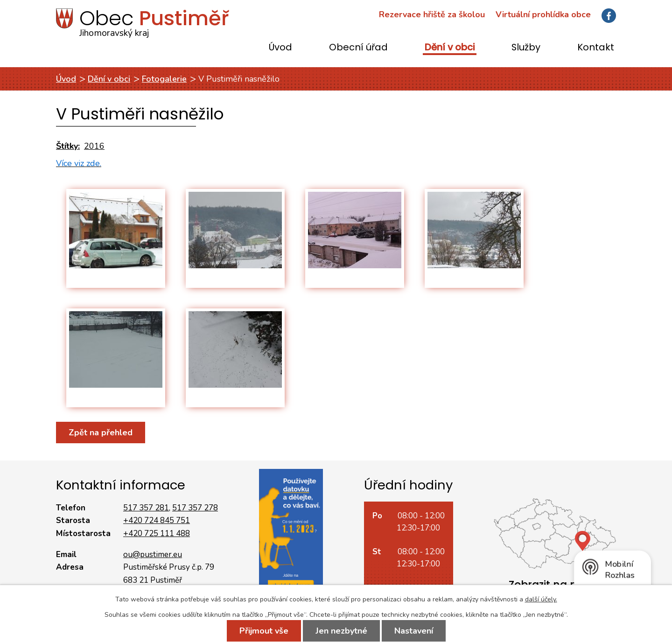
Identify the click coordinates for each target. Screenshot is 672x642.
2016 (94, 146)
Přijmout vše (264, 631)
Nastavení (414, 631)
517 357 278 (195, 508)
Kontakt (596, 48)
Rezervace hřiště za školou (432, 14)
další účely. (541, 599)
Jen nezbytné (341, 631)
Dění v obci (450, 48)
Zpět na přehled (101, 433)
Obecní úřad (358, 48)
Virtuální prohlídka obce (543, 14)
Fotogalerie (164, 79)
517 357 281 (146, 508)
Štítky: (68, 146)
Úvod (280, 48)
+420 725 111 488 (157, 534)
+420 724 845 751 (157, 520)
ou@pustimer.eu (153, 555)
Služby (526, 48)
